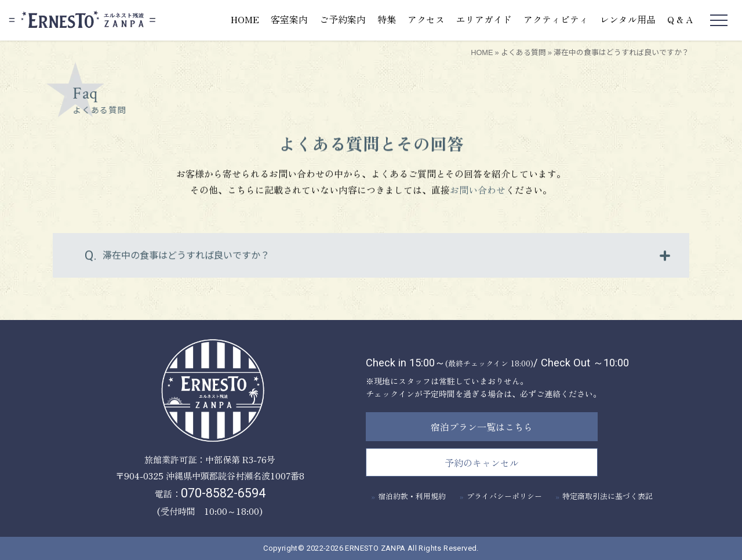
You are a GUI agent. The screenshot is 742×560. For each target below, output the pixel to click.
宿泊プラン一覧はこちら (482, 427)
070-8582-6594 (223, 493)
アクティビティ (556, 19)
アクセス (426, 19)
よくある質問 (523, 52)
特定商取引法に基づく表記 (608, 496)
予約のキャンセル (482, 463)
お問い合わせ (478, 192)
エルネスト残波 (82, 20)
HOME (245, 19)
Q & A (680, 19)
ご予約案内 (343, 19)
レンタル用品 (628, 19)
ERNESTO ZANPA (375, 548)
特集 (387, 19)
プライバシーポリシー (504, 496)
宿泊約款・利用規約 (412, 496)
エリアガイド (484, 19)
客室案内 (289, 19)
